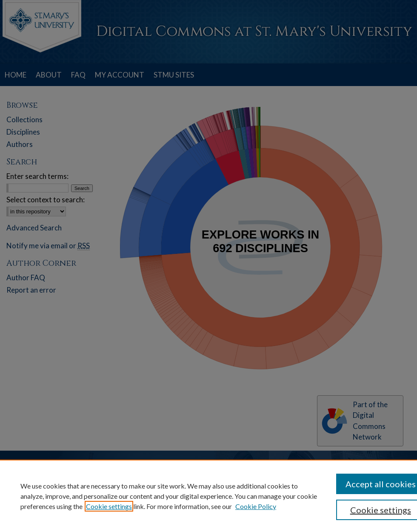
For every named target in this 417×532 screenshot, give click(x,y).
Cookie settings (109, 506)
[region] (208, 496)
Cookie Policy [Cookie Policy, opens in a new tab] (256, 506)
